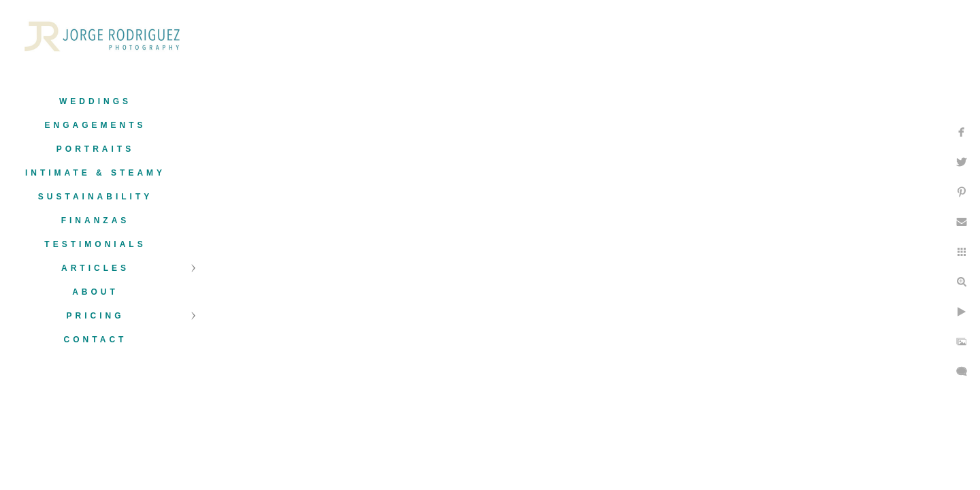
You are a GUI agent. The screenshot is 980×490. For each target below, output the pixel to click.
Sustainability (95, 197)
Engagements (95, 125)
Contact (96, 340)
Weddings (95, 101)
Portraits (95, 149)
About (95, 292)
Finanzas (96, 220)
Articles (95, 268)
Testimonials (95, 244)
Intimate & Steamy (95, 173)
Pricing (95, 316)
